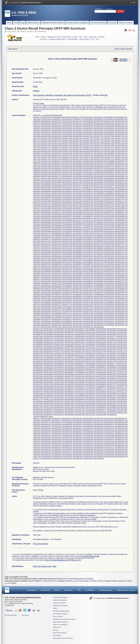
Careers (57, 590)
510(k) (37, 37)
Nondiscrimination (106, 590)
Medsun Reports (84, 39)
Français (94, 581)
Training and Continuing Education (64, 619)
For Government (11, 615)
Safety (55, 608)
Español (31, 581)
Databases (42, 31)
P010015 (36, 91)
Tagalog (61, 581)
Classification (93, 37)
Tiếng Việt (47, 581)
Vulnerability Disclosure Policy (63, 638)
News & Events (58, 616)
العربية (75, 581)
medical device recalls (91, 556)
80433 (35, 87)
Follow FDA (99, 9)
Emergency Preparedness (61, 611)
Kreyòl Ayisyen (84, 581)
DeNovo (43, 37)
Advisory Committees (60, 600)
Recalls (75, 37)
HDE (86, 37)
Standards (102, 37)
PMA (81, 37)
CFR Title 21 (44, 39)
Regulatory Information (60, 606)
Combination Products (60, 597)
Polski (100, 581)
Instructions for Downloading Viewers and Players (75, 579)
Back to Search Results (123, 49)
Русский (68, 581)
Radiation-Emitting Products (57, 39)
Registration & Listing (54, 37)
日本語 (129, 581)
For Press (25, 615)
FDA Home (12, 31)
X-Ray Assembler (72, 39)
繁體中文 (39, 581)
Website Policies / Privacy (126, 590)
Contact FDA (45, 590)
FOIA (79, 590)
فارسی (7, 583)
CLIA (92, 39)
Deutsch (122, 581)
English (14, 583)
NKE (106, 95)
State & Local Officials (60, 625)
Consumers (57, 627)
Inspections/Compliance (61, 622)
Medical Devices (27, 31)
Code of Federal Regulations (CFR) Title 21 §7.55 (63, 560)
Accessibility (32, 590)
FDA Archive (57, 635)
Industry (56, 630)
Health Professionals (60, 633)
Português (107, 581)
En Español (109, 9)
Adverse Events (67, 37)
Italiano (115, 581)
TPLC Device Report (40, 544)
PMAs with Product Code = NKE (45, 566)
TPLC (98, 39)
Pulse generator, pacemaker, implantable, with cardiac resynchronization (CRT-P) (62, 95)
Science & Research (59, 603)
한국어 (54, 581)
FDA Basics (69, 590)
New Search (13, 49)
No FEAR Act (90, 590)
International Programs (60, 614)
